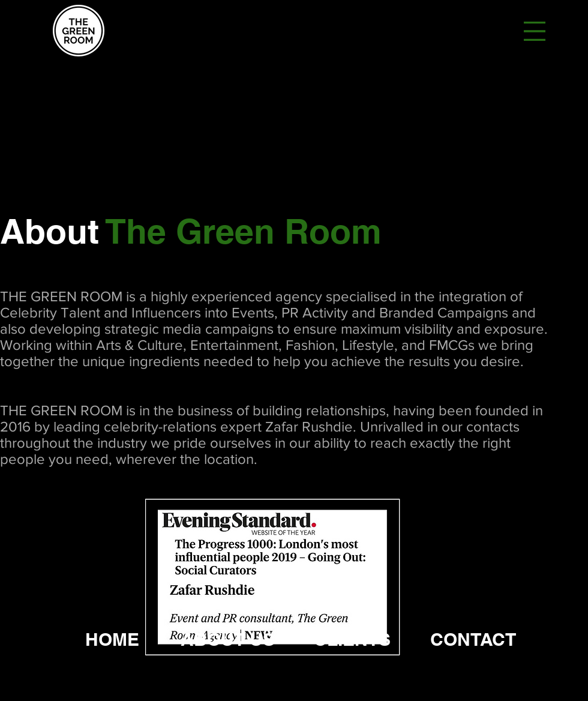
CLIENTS (352, 639)
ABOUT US (228, 639)
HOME (112, 639)
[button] (535, 31)
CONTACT (473, 639)
